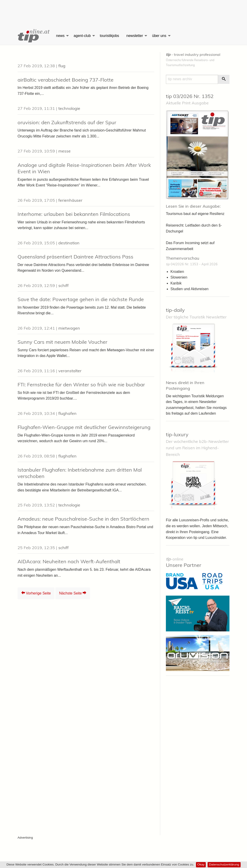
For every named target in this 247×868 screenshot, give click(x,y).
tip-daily (175, 310)
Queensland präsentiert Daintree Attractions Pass (75, 257)
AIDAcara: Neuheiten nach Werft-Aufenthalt (69, 561)
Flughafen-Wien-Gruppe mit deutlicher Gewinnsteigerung (84, 427)
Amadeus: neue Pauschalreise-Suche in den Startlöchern (83, 519)
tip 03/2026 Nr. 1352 (190, 96)
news (60, 36)
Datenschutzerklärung (224, 864)
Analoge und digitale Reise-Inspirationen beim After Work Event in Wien (84, 168)
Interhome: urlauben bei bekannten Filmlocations (74, 214)
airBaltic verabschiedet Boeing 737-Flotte (66, 80)
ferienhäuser (70, 200)
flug (62, 66)
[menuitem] (33, 36)
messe (64, 151)
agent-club (82, 36)
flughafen (67, 413)
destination (69, 243)
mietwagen (69, 328)
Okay (201, 864)
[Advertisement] (123, 10)
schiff (63, 285)
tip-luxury (177, 434)
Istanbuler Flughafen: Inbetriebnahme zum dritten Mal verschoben (80, 473)
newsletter (135, 36)
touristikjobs (109, 36)
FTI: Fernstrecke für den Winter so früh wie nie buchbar (81, 385)
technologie (69, 108)
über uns (159, 36)
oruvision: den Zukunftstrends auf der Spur (67, 122)
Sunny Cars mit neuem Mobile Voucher (62, 342)
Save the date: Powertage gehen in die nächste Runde (81, 299)
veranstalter (70, 371)
